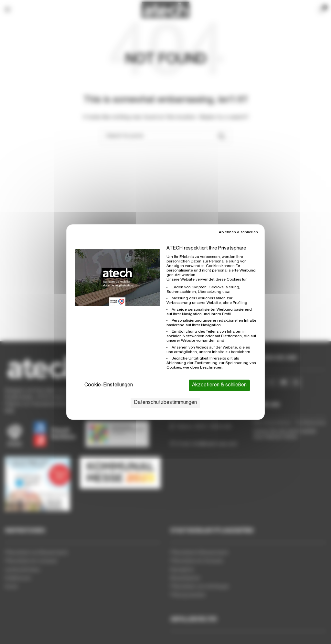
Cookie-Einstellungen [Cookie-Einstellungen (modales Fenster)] (109, 385)
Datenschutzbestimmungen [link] (165, 403)
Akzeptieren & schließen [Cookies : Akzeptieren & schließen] (219, 385)
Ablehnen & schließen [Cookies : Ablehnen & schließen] (238, 232)
